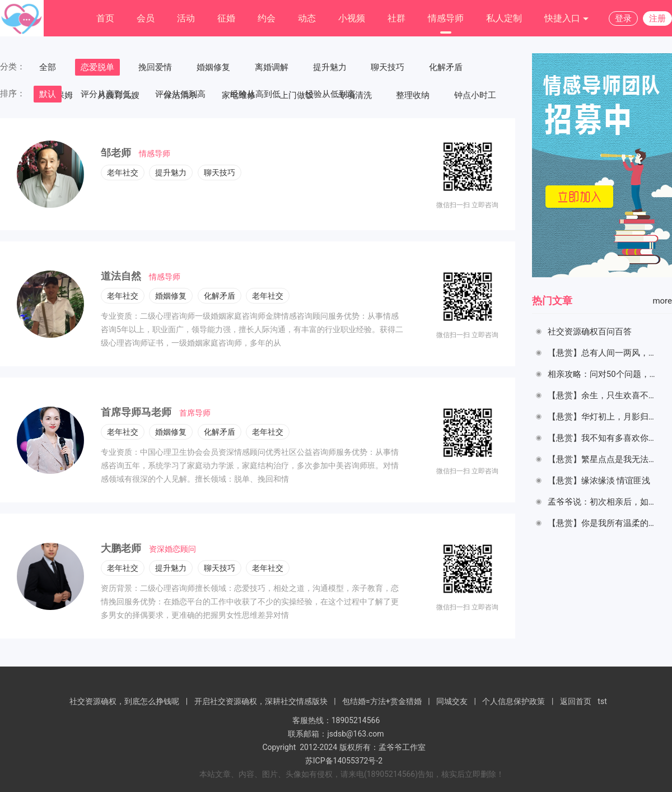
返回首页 (576, 701)
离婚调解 (272, 67)
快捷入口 (567, 19)
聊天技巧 (388, 67)
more (662, 301)
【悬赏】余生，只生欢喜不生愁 (606, 395)
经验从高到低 (255, 94)
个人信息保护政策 (514, 701)
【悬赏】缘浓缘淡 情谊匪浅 (600, 481)
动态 (307, 18)
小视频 (352, 18)
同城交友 (452, 701)
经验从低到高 (330, 94)
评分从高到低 (106, 94)
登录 (623, 18)
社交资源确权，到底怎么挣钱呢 (124, 701)
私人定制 (504, 18)
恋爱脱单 (97, 67)
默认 (48, 94)
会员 (146, 18)
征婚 (226, 18)
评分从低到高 (180, 94)
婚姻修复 (213, 67)
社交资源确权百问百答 (590, 332)
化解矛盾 (446, 67)
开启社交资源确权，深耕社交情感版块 (261, 701)
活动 (186, 18)
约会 (267, 18)
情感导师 (446, 18)
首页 (105, 18)
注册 (657, 18)
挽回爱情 (155, 67)
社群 (396, 18)
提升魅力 (330, 67)
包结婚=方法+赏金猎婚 (382, 701)
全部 (48, 67)
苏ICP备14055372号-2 (344, 761)
